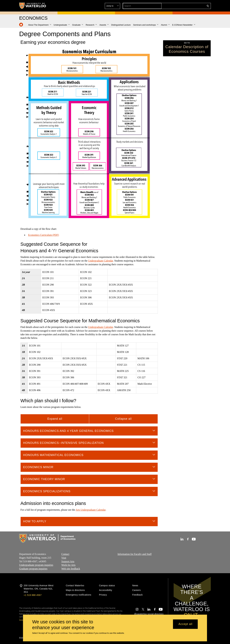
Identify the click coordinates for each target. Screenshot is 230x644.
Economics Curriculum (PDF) (44, 235)
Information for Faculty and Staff (135, 554)
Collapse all (123, 419)
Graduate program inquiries (33, 569)
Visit (64, 558)
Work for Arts (68, 565)
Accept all (185, 624)
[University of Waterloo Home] (33, 6)
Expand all (55, 419)
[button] (185, 6)
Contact (65, 554)
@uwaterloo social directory (149, 614)
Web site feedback (71, 569)
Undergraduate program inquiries (36, 565)
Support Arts (68, 561)
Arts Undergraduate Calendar (90, 510)
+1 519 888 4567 (33, 595)
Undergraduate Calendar (101, 261)
